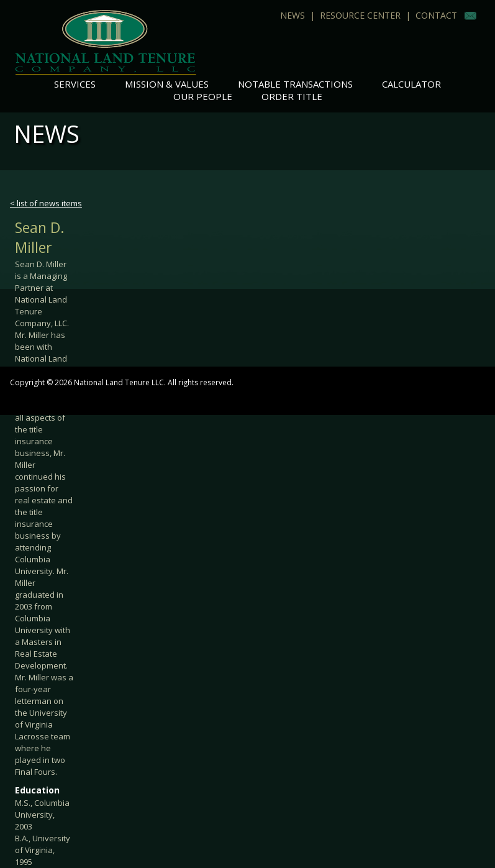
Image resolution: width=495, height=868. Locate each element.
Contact (436, 15)
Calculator (411, 84)
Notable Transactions (295, 84)
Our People (203, 96)
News (293, 15)
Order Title (292, 96)
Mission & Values (167, 84)
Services (75, 84)
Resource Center (360, 15)
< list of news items (46, 203)
